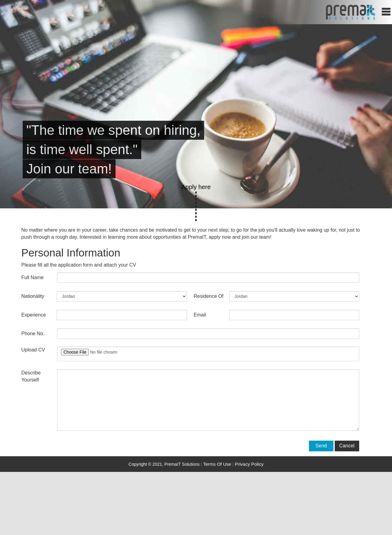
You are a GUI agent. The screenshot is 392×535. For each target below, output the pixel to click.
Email (200, 315)
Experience (34, 315)
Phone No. (33, 334)
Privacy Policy (248, 464)
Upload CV (33, 350)
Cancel (347, 446)
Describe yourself (31, 376)
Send (321, 446)
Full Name (33, 277)
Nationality (33, 296)
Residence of (209, 296)
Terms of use (217, 464)
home (350, 12)
